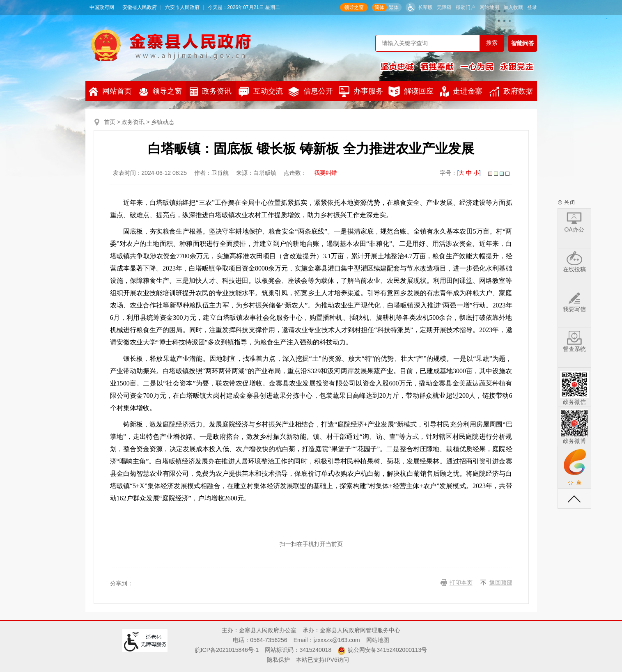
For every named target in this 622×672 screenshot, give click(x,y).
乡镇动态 (163, 122)
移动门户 (466, 7)
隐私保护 (278, 660)
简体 (379, 7)
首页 (110, 122)
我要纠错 (326, 173)
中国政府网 (102, 7)
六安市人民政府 (182, 7)
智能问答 (523, 43)
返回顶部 (501, 583)
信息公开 (311, 92)
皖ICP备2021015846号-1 (227, 650)
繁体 (394, 7)
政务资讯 (211, 91)
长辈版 (425, 7)
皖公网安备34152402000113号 (387, 650)
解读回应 (411, 92)
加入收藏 (513, 7)
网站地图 (489, 7)
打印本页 (461, 583)
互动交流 (261, 92)
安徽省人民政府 (140, 7)
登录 (532, 7)
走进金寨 (461, 92)
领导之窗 (354, 7)
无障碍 (444, 7)
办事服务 (361, 92)
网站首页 (110, 92)
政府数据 (511, 92)
